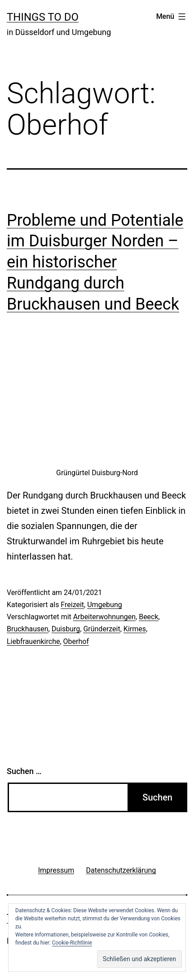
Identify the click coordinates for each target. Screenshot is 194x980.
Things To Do (43, 17)
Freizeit (72, 605)
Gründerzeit (101, 629)
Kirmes (135, 629)
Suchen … (24, 771)
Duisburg (66, 629)
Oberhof (76, 641)
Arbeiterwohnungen (104, 617)
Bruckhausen (28, 629)
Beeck (148, 617)
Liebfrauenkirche (33, 641)
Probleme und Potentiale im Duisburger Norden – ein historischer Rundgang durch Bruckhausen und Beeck (95, 262)
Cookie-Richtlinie (72, 943)
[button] (139, 959)
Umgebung (105, 605)
